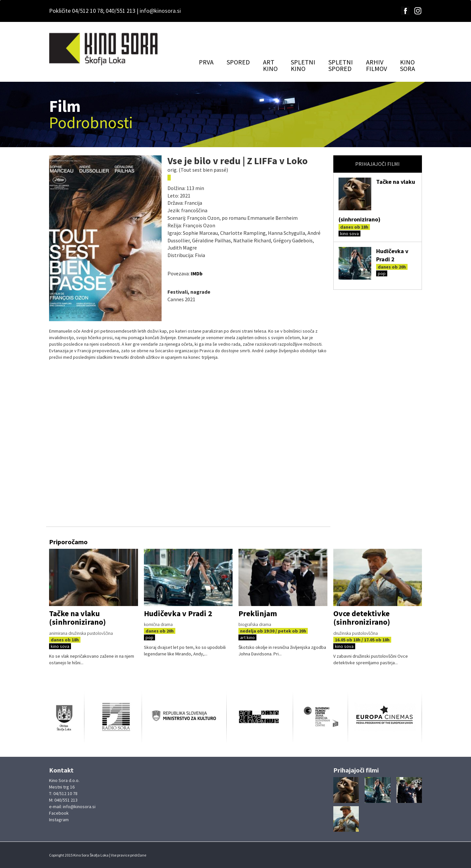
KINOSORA (408, 65)
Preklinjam (258, 613)
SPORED (238, 62)
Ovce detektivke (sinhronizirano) (362, 618)
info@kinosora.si (160, 11)
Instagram (59, 820)
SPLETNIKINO (303, 65)
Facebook (59, 813)
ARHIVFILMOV (376, 65)
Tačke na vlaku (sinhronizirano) (78, 618)
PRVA (206, 62)
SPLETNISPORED (341, 65)
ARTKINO (270, 65)
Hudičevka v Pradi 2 (178, 613)
